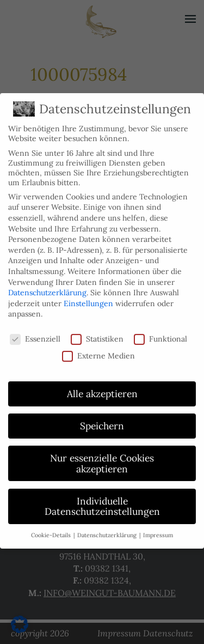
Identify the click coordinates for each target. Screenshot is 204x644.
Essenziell (35, 334)
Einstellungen (88, 299)
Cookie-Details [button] (52, 530)
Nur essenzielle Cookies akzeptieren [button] (102, 458)
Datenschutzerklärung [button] (108, 530)
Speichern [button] (102, 421)
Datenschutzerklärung (47, 288)
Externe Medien (98, 350)
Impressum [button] (158, 530)
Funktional (160, 334)
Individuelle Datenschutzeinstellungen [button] (102, 502)
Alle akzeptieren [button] (102, 389)
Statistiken (97, 334)
